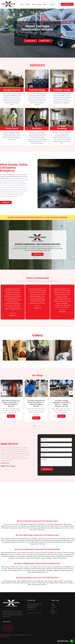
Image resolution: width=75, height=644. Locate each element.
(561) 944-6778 (31, 607)
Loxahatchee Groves (69, 554)
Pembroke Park (13, 528)
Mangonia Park (12, 556)
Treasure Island (36, 585)
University (27, 567)
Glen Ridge (51, 553)
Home (22, 4)
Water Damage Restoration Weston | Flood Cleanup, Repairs (37, 217)
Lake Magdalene (68, 567)
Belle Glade (8, 553)
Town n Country (19, 567)
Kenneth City (44, 585)
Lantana (61, 554)
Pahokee (36, 556)
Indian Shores (34, 583)
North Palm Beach (21, 556)
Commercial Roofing (8, 625)
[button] (67, 4)
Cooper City (15, 524)
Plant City (40, 567)
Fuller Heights (50, 570)
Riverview (12, 567)
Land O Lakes (33, 567)
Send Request (47, 469)
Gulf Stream (66, 553)
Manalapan (5, 556)
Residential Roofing (8, 627)
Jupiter (24, 554)
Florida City (55, 538)
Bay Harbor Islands (17, 538)
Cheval (34, 570)
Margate (52, 526)
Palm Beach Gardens (50, 556)
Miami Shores (60, 540)
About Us (34, 4)
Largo (18, 581)
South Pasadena (68, 581)
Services (28, 4)
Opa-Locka (28, 542)
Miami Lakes (53, 540)
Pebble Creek (57, 570)
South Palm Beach (36, 558)
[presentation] (4, 393)
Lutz (2, 570)
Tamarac (68, 528)
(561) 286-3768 (31, 609)
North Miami (11, 542)
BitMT (8, 637)
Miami (32, 540)
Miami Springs (67, 540)
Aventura (3, 538)
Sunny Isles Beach (56, 542)
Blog (40, 4)
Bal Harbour (9, 538)
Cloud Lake (37, 553)
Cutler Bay (40, 538)
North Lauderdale (64, 526)
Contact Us (52, 4)
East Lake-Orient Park (18, 569)
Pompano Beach (37, 528)
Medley (28, 540)
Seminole (51, 581)
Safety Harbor (44, 581)
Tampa (3, 567)
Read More (12, 416)
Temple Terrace (42, 569)
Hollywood (4, 526)
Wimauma (39, 570)
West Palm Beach (62, 558)
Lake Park (49, 554)
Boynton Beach (22, 553)
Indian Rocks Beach (25, 583)
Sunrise (63, 528)
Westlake (55, 558)
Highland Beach (5, 554)
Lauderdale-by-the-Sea (13, 526)
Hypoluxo (12, 554)
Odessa (29, 572)
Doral (45, 538)
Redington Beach (63, 583)
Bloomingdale (14, 570)
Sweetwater (69, 542)
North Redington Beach (53, 583)
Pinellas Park (24, 581)
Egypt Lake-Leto (59, 567)
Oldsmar (56, 581)
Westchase (7, 570)
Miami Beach (38, 540)
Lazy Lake (38, 526)
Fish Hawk (49, 569)
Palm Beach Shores (61, 556)
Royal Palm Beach (20, 558)
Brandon (7, 567)
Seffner (72, 570)
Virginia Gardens (34, 544)
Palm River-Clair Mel (63, 569)
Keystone (71, 569)
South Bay (28, 558)
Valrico (45, 567)
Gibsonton (21, 570)
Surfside (63, 542)
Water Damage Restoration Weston (37, 28)
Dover (46, 572)
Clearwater (13, 581)
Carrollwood (50, 567)
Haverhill (72, 553)
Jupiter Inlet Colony (31, 554)
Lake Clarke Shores (41, 554)
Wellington (49, 558)
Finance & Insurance (8, 631)
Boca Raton (15, 553)
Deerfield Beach (41, 524)
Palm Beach (41, 556)
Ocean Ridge (30, 556)
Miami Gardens (45, 540)
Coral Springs (22, 524)
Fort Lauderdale (49, 524)
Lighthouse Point (45, 526)
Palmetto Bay (35, 542)
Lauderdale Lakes (25, 526)
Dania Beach (29, 524)
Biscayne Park (26, 538)
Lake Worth (55, 554)
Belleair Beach (9, 583)
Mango (44, 570)
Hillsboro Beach (67, 524)
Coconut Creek (7, 524)
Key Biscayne (23, 540)
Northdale (54, 569)
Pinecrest (42, 542)
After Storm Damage (8, 629)
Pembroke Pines (22, 528)
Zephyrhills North (39, 572)
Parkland (7, 528)
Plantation (29, 528)
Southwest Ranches (56, 528)
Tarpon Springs (36, 581)
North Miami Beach (20, 542)
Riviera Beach (12, 558)
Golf (55, 553)
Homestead (9, 540)
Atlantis (3, 553)
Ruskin (10, 569)
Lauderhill (32, 526)
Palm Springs (69, 556)
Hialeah (68, 538)
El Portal (49, 538)
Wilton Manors (41, 530)
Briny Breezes (30, 553)
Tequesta (43, 558)
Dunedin (29, 581)
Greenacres (60, 553)
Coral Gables (34, 538)
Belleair (3, 583)
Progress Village (65, 570)
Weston (35, 530)
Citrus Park (34, 569)
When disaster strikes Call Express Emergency (14, 168)
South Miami (48, 542)
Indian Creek (15, 540)
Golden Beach (62, 538)
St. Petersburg (6, 581)
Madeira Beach (42, 583)
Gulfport (61, 581)
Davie (35, 524)
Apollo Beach (27, 569)
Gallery (45, 4)
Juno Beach (18, 554)
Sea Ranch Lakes (46, 528)
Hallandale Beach (58, 524)
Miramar (57, 526)
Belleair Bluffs (17, 583)
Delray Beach (44, 553)
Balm (33, 572)
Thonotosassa (28, 570)
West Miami (42, 544)
